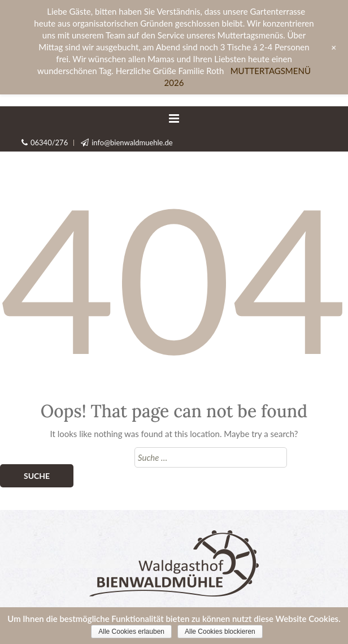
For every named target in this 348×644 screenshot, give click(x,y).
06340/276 (49, 142)
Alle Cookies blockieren (220, 632)
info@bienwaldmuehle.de (132, 142)
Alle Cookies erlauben (131, 632)
